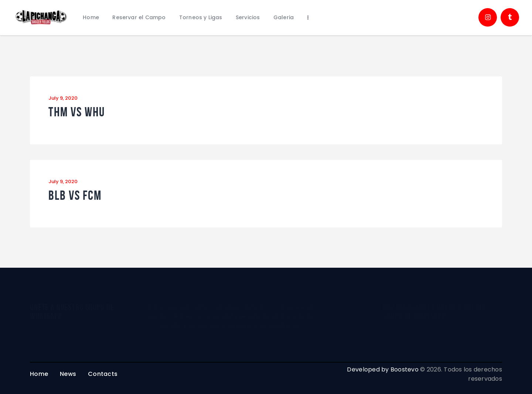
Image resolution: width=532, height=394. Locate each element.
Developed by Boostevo (383, 369)
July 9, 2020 (63, 98)
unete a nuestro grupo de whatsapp (72, 312)
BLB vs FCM (75, 196)
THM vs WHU (77, 112)
